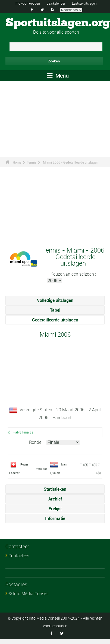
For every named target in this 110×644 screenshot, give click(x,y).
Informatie (55, 518)
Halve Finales (23, 432)
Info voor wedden (27, 3)
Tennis (32, 162)
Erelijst (55, 509)
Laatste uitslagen (84, 3)
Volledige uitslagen (55, 300)
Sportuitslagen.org (58, 23)
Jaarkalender (56, 3)
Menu (58, 76)
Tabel (55, 310)
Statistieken (55, 489)
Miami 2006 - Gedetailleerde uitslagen (71, 162)
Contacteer (19, 556)
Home (17, 162)
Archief (55, 499)
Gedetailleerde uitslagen (55, 320)
